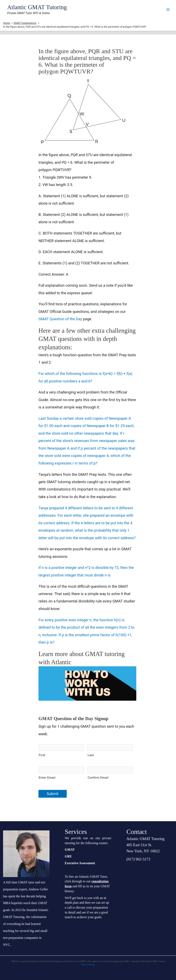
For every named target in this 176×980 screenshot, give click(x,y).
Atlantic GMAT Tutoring (37, 7)
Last (91, 755)
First (42, 755)
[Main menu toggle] (168, 10)
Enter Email (47, 778)
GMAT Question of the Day (60, 319)
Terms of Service (88, 965)
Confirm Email (98, 778)
